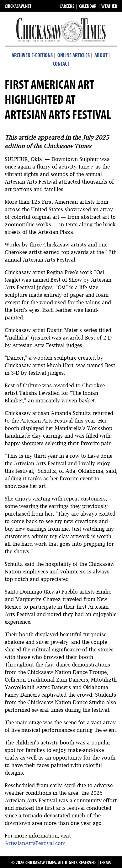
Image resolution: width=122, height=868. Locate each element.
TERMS (105, 863)
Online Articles (74, 56)
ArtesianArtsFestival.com (35, 843)
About (101, 56)
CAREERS (67, 7)
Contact (61, 64)
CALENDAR (88, 7)
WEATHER (109, 7)
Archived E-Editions (32, 56)
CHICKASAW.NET (18, 7)
